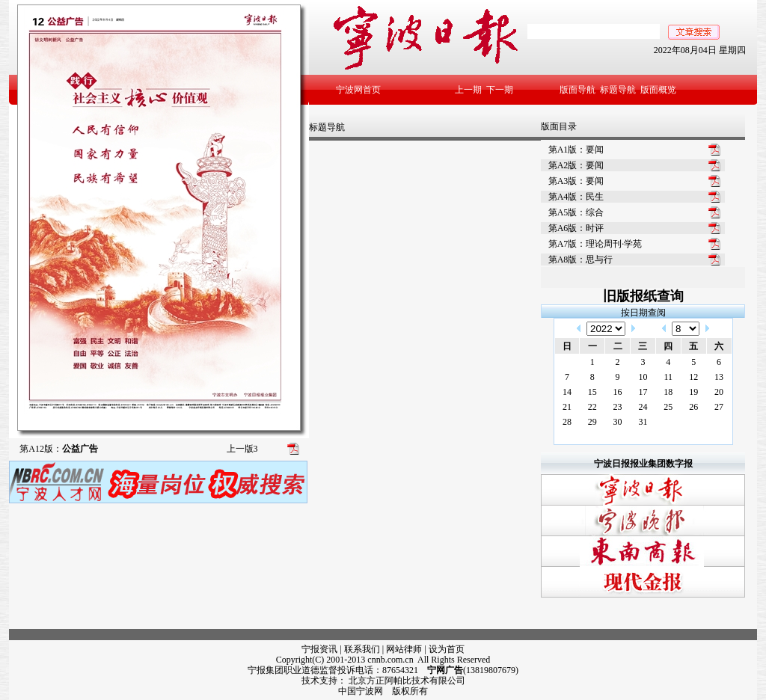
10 (643, 377)
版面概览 (658, 90)
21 (567, 407)
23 (618, 407)
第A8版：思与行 (581, 260)
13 (719, 377)
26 (693, 407)
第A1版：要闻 (576, 150)
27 (719, 407)
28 (567, 422)
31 (643, 422)
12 (693, 377)
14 (567, 392)
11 (669, 377)
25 (668, 407)
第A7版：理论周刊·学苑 (595, 244)
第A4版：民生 (576, 197)
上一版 (242, 449)
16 (618, 392)
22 (592, 407)
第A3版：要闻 (576, 181)
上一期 (468, 90)
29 (592, 422)
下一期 (500, 90)
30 (618, 422)
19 (693, 392)
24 (643, 407)
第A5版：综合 (576, 212)
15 (592, 392)
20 (719, 392)
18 (668, 392)
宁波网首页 (358, 90)
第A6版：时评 (576, 228)
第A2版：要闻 (576, 165)
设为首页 (447, 649)
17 (643, 392)
